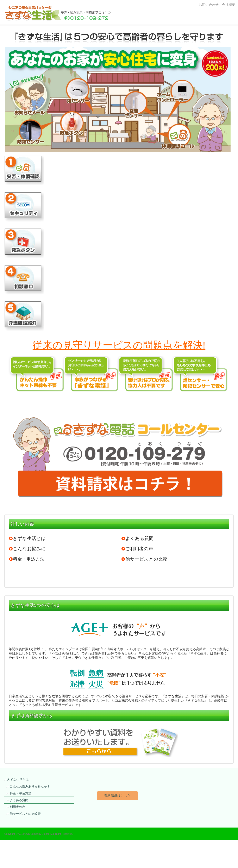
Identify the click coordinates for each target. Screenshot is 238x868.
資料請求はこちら (117, 796)
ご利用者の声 (137, 549)
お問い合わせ (209, 5)
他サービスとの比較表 (25, 814)
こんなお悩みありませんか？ (30, 786)
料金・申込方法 (27, 559)
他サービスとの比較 (144, 559)
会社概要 (228, 5)
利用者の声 (17, 807)
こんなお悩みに (27, 549)
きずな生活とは (27, 538)
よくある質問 (137, 538)
